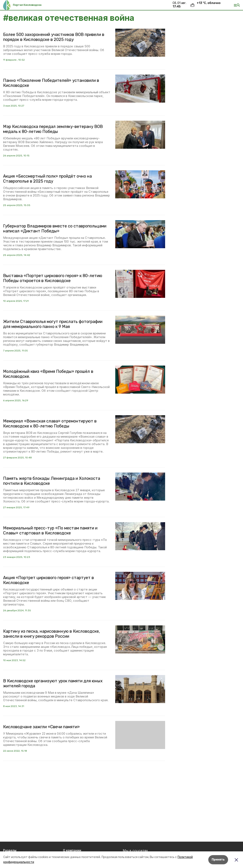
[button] (140, 43)
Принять (218, 860)
